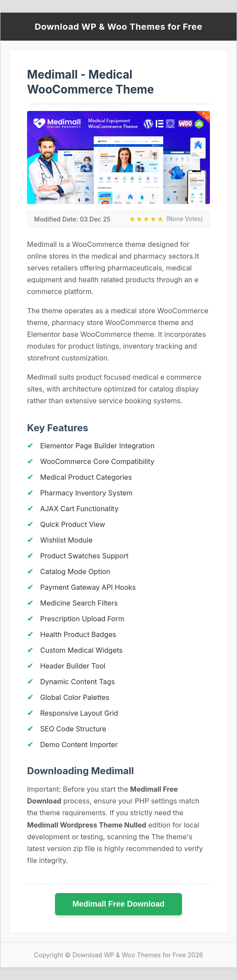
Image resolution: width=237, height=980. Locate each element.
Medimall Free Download (118, 904)
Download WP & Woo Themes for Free (118, 27)
